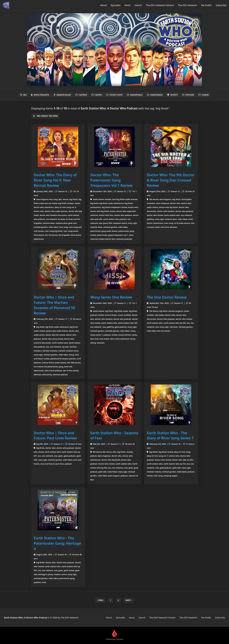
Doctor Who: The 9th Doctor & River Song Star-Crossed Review (171, 180)
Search (138, 5)
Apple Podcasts (40, 95)
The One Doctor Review (167, 297)
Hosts (127, 5)
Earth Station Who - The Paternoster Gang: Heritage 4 (57, 543)
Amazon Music (62, 95)
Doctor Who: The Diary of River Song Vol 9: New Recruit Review (55, 180)
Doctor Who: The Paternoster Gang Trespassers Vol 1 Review (111, 180)
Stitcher (188, 95)
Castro (97, 95)
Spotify (172, 95)
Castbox (81, 95)
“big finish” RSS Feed (45, 116)
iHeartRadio (155, 95)
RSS (23, 95)
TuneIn (204, 95)
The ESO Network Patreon (160, 5)
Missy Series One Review (111, 297)
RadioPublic (135, 95)
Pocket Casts (114, 95)
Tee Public (206, 5)
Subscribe (221, 5)
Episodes (116, 5)
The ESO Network (187, 5)
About (104, 5)
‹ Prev (100, 600)
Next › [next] (129, 600)
